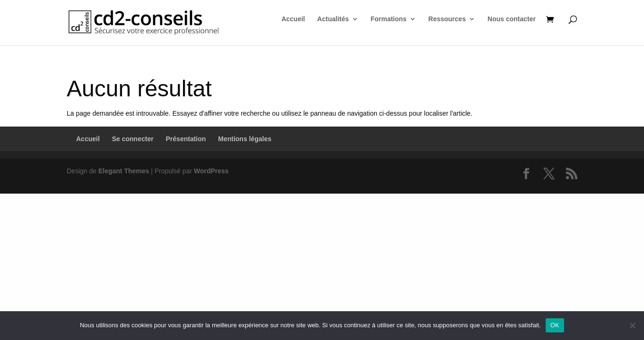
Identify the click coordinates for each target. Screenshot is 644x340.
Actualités (333, 19)
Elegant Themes (124, 171)
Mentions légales (245, 139)
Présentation (186, 139)
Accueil (293, 19)
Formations (389, 19)
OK (555, 325)
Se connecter (133, 139)
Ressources (447, 19)
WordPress (211, 171)
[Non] (632, 325)
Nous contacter (512, 19)
